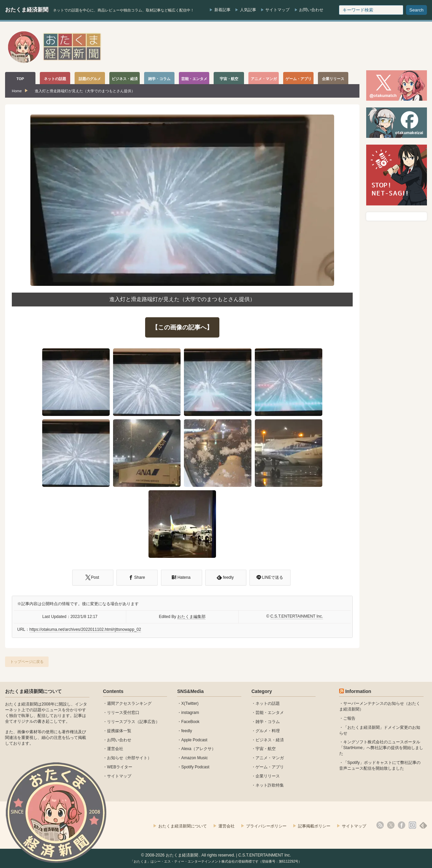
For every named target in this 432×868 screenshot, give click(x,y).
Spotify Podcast (195, 767)
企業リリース (268, 776)
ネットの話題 (268, 703)
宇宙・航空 (266, 749)
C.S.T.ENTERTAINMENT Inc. (297, 616)
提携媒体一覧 (119, 731)
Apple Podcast (194, 740)
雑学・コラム (268, 722)
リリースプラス (121, 722)
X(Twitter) (190, 703)
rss (380, 825)
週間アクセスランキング (129, 703)
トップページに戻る (27, 662)
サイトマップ (277, 10)
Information (358, 691)
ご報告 (349, 718)
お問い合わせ (311, 10)
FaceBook (190, 722)
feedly (187, 731)
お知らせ (115, 758)
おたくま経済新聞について (33, 691)
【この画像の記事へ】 (182, 327)
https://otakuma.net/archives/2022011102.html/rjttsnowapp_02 (85, 629)
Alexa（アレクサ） (198, 749)
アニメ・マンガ (270, 758)
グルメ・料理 (268, 731)
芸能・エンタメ (270, 713)
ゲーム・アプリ (270, 767)
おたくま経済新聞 (27, 10)
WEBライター (120, 767)
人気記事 (248, 10)
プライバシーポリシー (266, 826)
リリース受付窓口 (123, 713)
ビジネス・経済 (270, 740)
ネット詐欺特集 (270, 785)
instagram (190, 713)
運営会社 (115, 749)
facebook (402, 825)
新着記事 (222, 10)
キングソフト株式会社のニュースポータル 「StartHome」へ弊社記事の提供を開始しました (381, 748)
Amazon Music (195, 758)
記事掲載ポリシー (314, 826)
